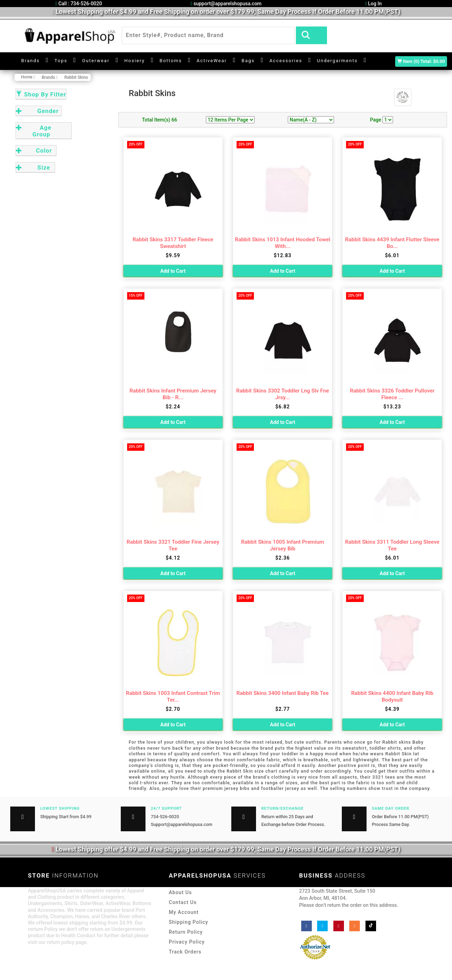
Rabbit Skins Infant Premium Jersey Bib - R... (173, 394)
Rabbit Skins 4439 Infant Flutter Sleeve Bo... (392, 243)
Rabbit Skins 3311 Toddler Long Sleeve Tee (392, 545)
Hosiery (135, 61)
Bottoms (171, 61)
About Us (180, 892)
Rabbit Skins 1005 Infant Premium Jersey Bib (283, 545)
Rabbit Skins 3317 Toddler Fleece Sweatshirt (173, 243)
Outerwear (96, 61)
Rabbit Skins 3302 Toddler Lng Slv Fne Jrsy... (283, 394)
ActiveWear (212, 61)
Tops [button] (61, 61)
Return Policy (186, 932)
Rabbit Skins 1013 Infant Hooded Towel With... (282, 243)
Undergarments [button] (337, 61)
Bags (248, 61)
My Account (184, 912)
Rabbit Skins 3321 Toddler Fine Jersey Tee (173, 545)
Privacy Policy (187, 942)
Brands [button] (31, 61)
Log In (373, 4)
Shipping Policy (188, 922)
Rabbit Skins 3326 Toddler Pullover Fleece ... (392, 394)
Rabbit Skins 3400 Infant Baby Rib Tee (283, 693)
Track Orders (185, 952)
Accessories (286, 61)
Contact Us (183, 902)
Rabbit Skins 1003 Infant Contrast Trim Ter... (173, 696)
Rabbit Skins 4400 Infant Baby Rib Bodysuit (392, 696)
